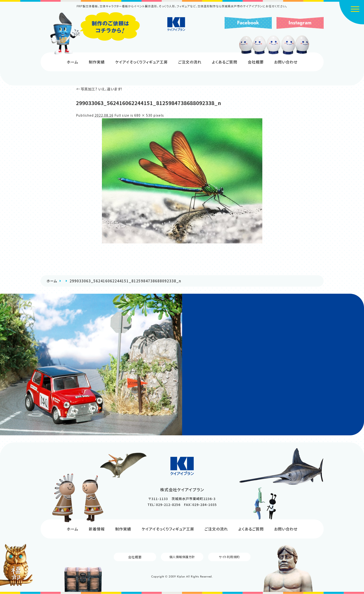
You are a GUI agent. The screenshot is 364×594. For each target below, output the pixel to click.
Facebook (248, 23)
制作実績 (97, 62)
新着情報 (97, 529)
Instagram (300, 23)
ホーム (73, 62)
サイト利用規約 (229, 557)
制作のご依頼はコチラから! (95, 34)
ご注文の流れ (190, 62)
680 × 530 (143, 115)
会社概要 (256, 62)
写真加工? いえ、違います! (99, 89)
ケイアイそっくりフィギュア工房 (141, 62)
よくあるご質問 (225, 62)
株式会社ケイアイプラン (182, 29)
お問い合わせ (286, 62)
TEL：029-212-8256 (164, 505)
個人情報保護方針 (182, 557)
